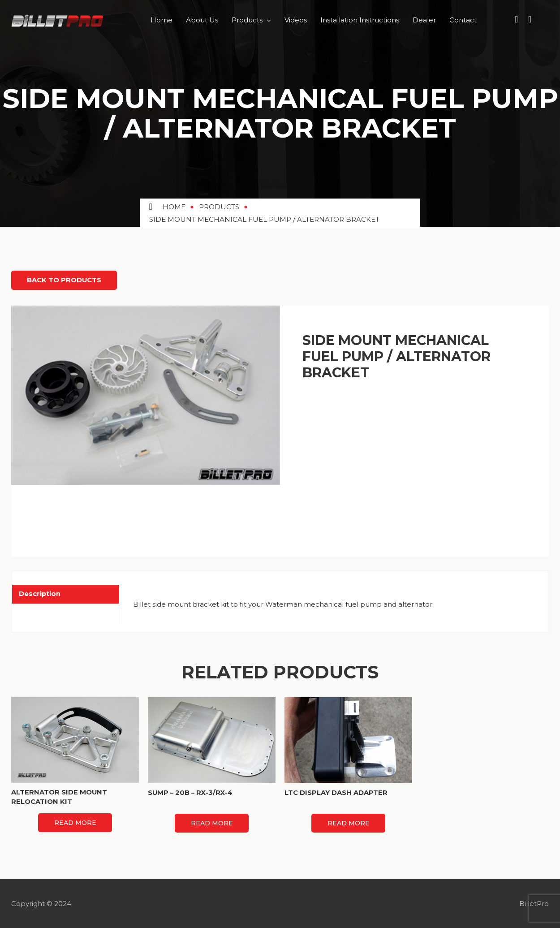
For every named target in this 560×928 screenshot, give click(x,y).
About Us (202, 20)
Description (40, 593)
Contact (463, 20)
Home (162, 20)
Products (247, 20)
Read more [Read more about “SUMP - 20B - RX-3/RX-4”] (212, 823)
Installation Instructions (360, 20)
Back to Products (67, 280)
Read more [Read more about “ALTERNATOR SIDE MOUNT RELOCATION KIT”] (75, 822)
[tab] (66, 593)
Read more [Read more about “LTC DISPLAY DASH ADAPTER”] (349, 823)
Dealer (424, 20)
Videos (296, 20)
